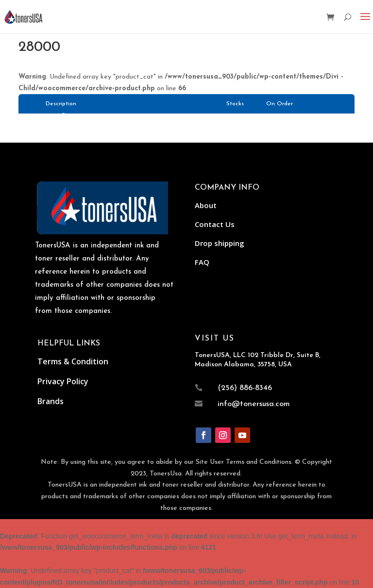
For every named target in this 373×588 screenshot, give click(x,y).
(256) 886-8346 (245, 388)
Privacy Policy (63, 381)
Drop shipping (220, 243)
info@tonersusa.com (254, 404)
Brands (51, 401)
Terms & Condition (73, 361)
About (206, 205)
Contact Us (215, 224)
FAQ (202, 262)
